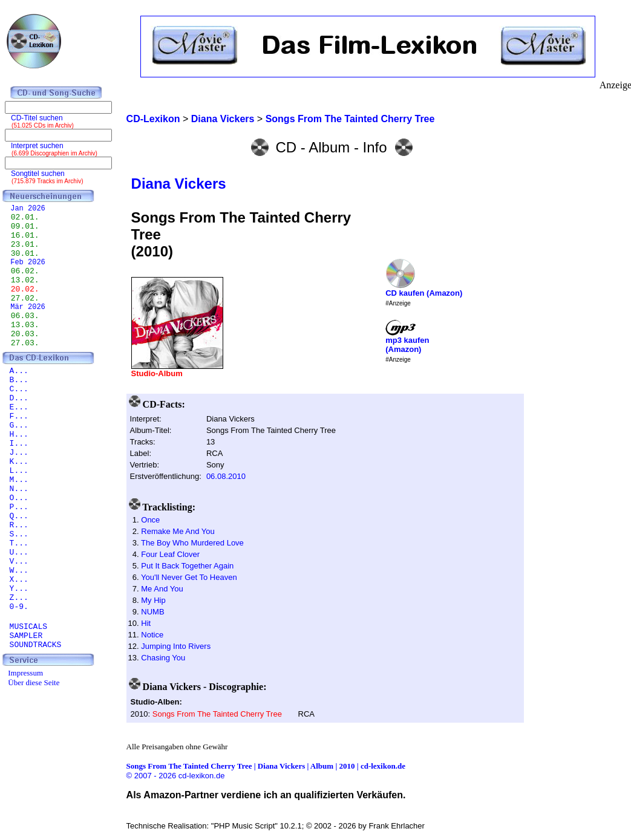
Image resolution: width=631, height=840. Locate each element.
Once (150, 520)
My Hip (153, 600)
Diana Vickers (179, 184)
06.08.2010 (226, 476)
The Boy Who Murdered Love (192, 543)
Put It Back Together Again (187, 566)
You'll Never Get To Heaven (189, 577)
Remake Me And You (178, 531)
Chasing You (163, 658)
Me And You (162, 589)
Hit (146, 623)
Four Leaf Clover (170, 554)
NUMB (152, 612)
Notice (152, 635)
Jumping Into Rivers (176, 646)
